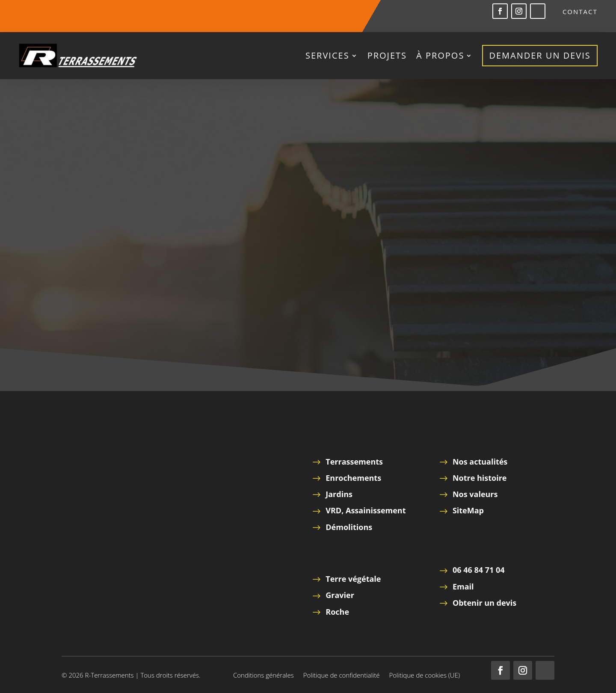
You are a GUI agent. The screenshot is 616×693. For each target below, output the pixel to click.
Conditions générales (264, 676)
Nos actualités (480, 462)
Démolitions (349, 527)
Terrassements (354, 462)
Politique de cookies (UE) (425, 676)
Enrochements (353, 478)
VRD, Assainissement (366, 510)
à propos (440, 55)
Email (463, 586)
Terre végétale (353, 579)
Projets (387, 55)
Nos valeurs (475, 494)
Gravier (340, 595)
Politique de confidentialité (342, 676)
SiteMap (468, 510)
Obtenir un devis (484, 603)
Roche (337, 612)
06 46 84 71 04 (479, 570)
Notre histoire (480, 478)
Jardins (339, 494)
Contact (580, 12)
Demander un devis (540, 55)
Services (327, 55)
